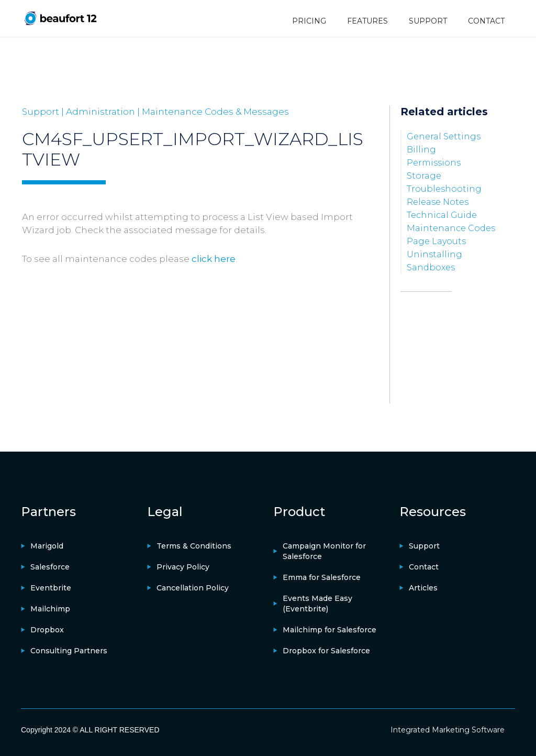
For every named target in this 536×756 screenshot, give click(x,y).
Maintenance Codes (451, 228)
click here (214, 259)
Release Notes (438, 202)
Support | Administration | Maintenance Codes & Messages (155, 112)
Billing (421, 150)
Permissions (434, 163)
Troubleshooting (444, 189)
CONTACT (486, 21)
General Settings (444, 136)
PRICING (309, 21)
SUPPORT (428, 21)
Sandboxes (431, 267)
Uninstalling (434, 254)
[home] (60, 18)
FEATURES (367, 21)
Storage (424, 176)
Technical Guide (442, 215)
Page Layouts (436, 241)
